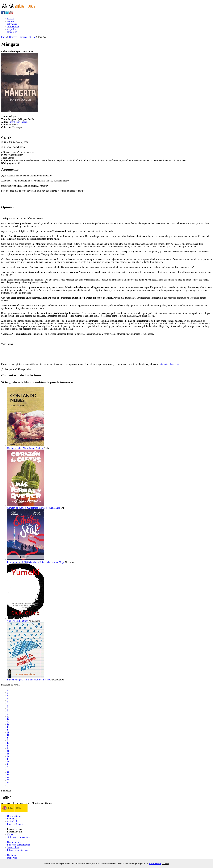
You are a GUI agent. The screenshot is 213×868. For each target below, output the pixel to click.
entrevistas (12, 24)
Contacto (11, 855)
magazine (12, 29)
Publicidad (12, 819)
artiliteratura (13, 27)
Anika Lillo (13, 821)
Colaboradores (14, 842)
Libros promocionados (18, 850)
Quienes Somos (14, 816)
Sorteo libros (13, 847)
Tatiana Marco (46, 562)
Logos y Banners (15, 824)
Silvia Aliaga (33, 562)
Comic (10, 834)
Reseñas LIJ (25, 37)
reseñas (11, 19)
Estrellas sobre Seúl (16, 562)
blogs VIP (12, 32)
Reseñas (13, 37)
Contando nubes (15, 448)
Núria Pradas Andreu (33, 448)
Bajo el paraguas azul (17, 680)
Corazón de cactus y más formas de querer (27, 508)
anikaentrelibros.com (169, 364)
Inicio (4, 37)
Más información (155, 864)
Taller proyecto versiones (19, 837)
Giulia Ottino (22, 621)
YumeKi (11, 621)
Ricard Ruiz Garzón (18, 122)
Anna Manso (54, 508)
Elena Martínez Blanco (39, 680)
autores (11, 21)
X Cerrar (165, 864)
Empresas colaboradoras (19, 845)
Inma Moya (59, 562)
